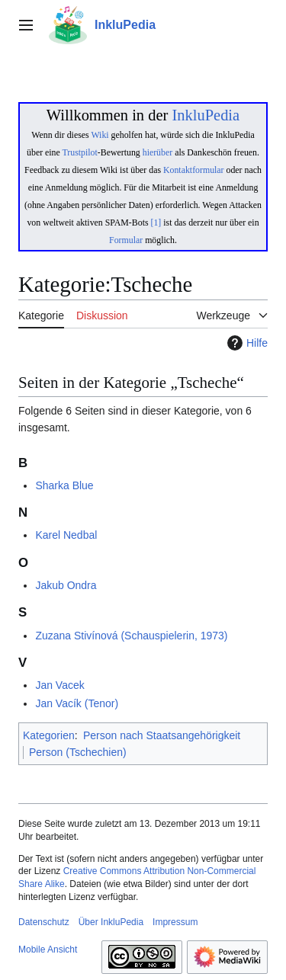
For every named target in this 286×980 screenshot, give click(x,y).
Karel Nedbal (66, 535)
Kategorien (49, 735)
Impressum (175, 922)
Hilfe (246, 343)
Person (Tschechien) (78, 752)
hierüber (157, 152)
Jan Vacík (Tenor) (77, 703)
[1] (156, 223)
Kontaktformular (194, 170)
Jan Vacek (59, 685)
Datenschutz (44, 922)
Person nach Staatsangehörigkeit (162, 735)
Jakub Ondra (66, 585)
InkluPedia (206, 115)
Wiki (100, 135)
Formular (126, 240)
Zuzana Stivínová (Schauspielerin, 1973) (131, 636)
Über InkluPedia (111, 922)
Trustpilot (80, 152)
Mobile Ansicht (48, 950)
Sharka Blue (64, 485)
